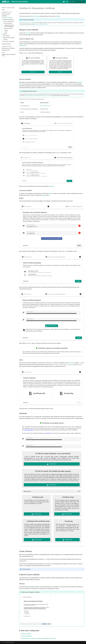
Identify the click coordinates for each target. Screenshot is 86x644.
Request (51, 193)
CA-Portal (28, 33)
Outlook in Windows (26, 634)
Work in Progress (26, 569)
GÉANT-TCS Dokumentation (8, 8)
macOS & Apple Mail (26, 636)
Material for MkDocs (10, 642)
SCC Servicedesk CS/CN (45, 106)
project (35, 16)
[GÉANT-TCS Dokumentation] (5, 2)
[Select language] (67, 2)
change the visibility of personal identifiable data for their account (37, 96)
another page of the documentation (28, 23)
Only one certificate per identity (41, 24)
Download (51, 186)
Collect (43, 195)
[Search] (77, 2)
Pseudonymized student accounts (29, 91)
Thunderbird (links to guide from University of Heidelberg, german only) (39, 638)
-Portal (71, 363)
